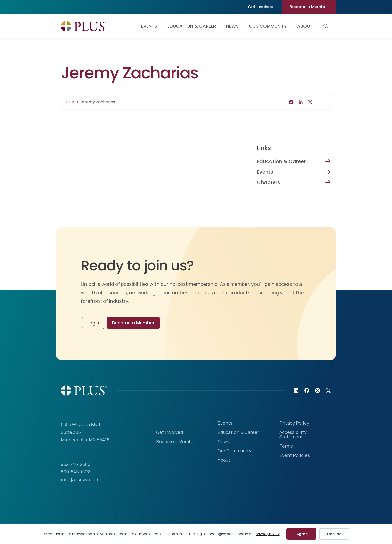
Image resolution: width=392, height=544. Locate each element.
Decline (334, 534)
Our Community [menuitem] (268, 26)
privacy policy (268, 534)
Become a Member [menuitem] (309, 7)
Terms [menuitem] (286, 446)
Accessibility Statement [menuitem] (293, 435)
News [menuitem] (232, 26)
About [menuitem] (305, 26)
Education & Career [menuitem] (192, 26)
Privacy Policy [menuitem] (294, 423)
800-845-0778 (76, 472)
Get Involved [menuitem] (261, 7)
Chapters (269, 182)
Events (265, 172)
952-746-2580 (76, 464)
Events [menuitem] (149, 26)
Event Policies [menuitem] (295, 455)
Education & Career (281, 161)
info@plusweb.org (80, 479)
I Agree (301, 534)
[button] (327, 26)
